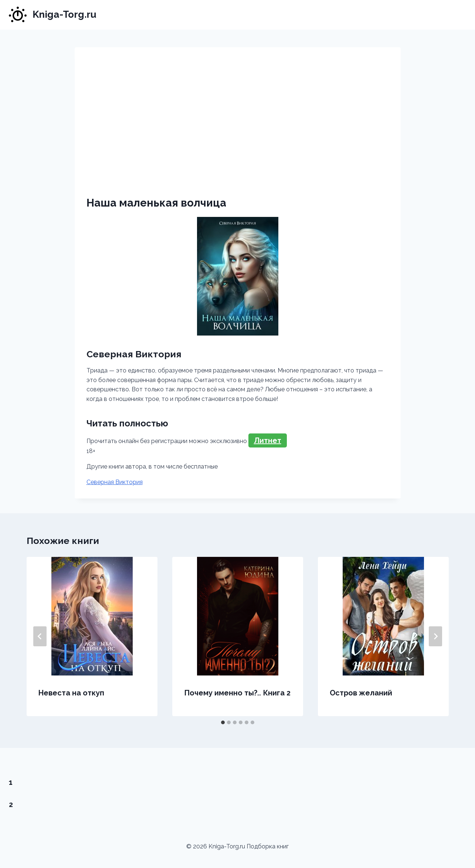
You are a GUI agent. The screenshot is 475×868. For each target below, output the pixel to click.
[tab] (223, 722)
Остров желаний (361, 693)
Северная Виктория (115, 482)
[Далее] (435, 636)
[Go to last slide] (40, 636)
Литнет (268, 440)
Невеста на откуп (71, 693)
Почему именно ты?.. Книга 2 (237, 693)
